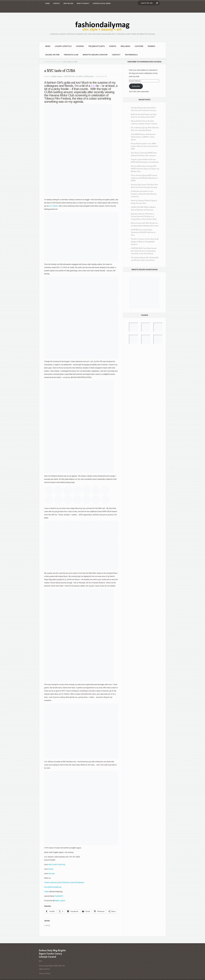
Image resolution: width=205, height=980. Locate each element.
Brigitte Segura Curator (95, 55)
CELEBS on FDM (52, 55)
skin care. (52, 874)
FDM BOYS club (71, 55)
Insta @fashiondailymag (53, 887)
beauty (51, 869)
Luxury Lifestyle (63, 46)
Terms (48, 973)
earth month (53, 865)
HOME (47, 3)
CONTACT (57, 3)
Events (113, 46)
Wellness (125, 46)
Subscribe (136, 86)
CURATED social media (102, 3)
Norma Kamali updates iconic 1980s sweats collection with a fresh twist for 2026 (144, 146)
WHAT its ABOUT (83, 3)
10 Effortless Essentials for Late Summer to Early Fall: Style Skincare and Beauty (144, 194)
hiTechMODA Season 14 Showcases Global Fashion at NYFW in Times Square (143, 137)
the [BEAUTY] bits (96, 46)
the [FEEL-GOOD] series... (85, 76)
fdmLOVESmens (64, 883)
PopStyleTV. (59, 896)
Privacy (42, 973)
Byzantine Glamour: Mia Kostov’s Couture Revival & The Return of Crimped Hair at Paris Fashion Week (144, 216)
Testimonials (131, 55)
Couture (139, 46)
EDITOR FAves (55, 62)
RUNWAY (152, 46)
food (94, 86)
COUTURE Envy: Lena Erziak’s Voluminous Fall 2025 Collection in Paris (143, 232)
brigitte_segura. (60, 901)
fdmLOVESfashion (78, 883)
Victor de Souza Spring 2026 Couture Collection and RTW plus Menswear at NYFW (144, 178)
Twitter (47, 892)
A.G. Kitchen (53, 206)
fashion (80, 46)
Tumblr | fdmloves (51, 883)
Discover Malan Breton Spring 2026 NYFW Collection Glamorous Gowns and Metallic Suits (145, 169)
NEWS (48, 46)
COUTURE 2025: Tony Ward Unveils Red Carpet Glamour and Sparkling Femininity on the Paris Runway (144, 251)
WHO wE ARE (68, 3)
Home (46, 62)
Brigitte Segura (57, 76)
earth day (62, 865)
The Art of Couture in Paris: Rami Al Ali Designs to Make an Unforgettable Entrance (145, 242)
